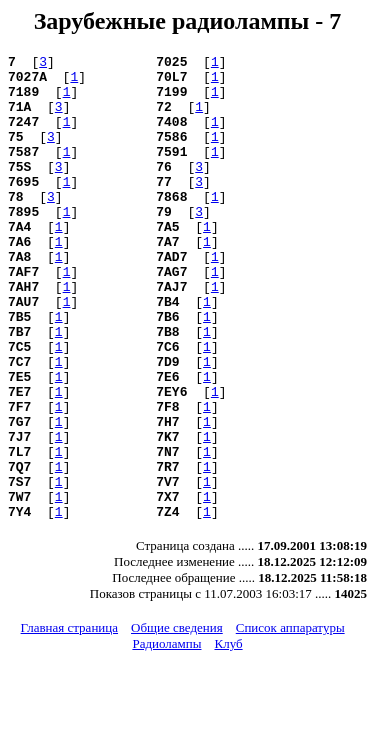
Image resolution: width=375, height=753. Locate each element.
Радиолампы (166, 736)
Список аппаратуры (290, 720)
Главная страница (69, 720)
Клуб (228, 736)
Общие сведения (177, 720)
